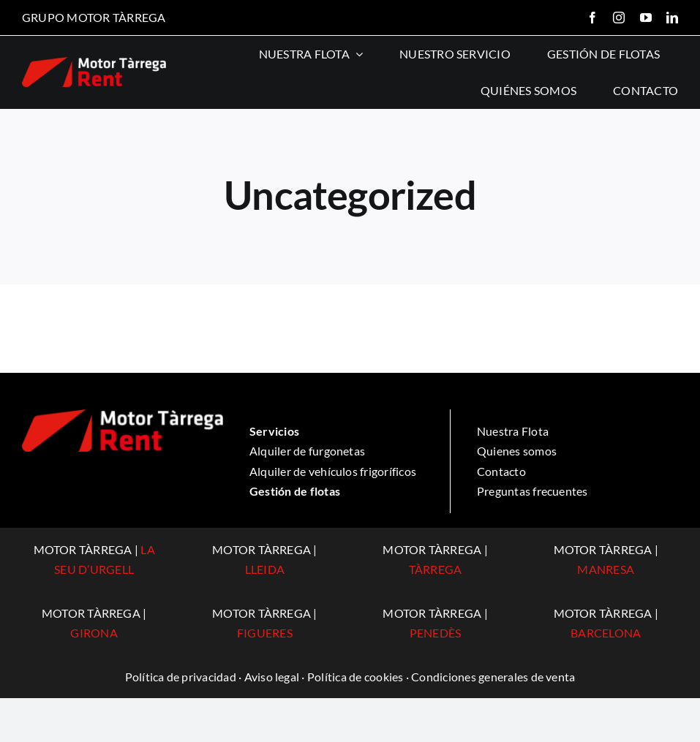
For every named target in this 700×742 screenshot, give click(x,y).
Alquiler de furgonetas (307, 451)
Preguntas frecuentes (532, 491)
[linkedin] (672, 18)
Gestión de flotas (295, 491)
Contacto (501, 471)
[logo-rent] (94, 63)
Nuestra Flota (513, 431)
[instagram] (619, 18)
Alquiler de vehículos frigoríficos (333, 471)
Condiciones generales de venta (493, 677)
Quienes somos (517, 451)
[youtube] (646, 18)
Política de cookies (355, 677)
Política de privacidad (181, 677)
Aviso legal (272, 677)
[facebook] (592, 18)
